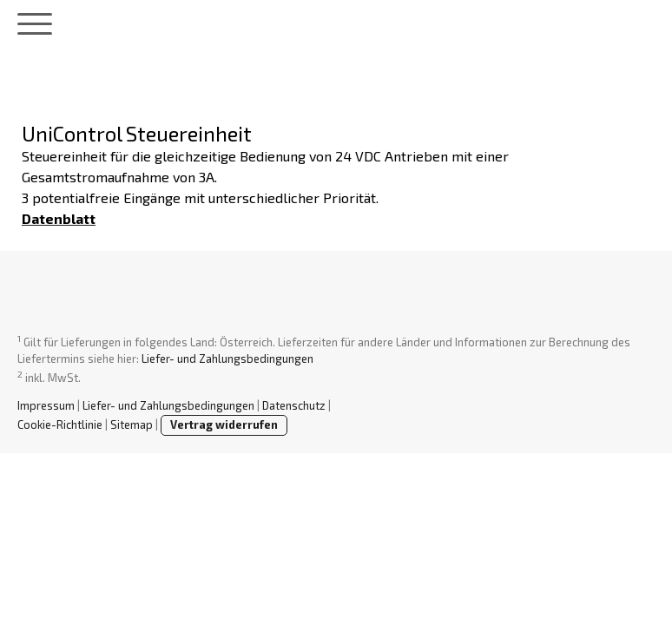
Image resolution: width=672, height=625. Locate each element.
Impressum (46, 405)
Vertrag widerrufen (224, 424)
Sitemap (132, 424)
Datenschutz (294, 405)
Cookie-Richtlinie (60, 424)
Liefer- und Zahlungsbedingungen (227, 359)
